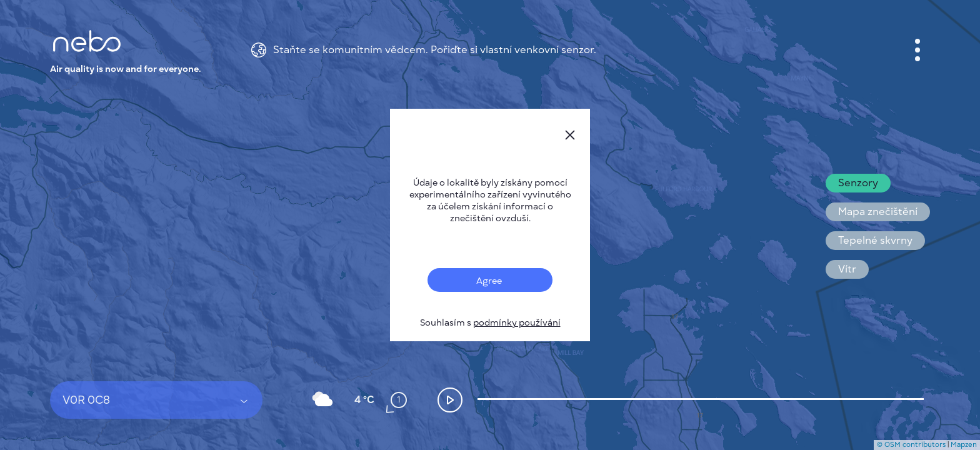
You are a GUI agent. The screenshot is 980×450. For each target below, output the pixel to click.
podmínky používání (517, 323)
